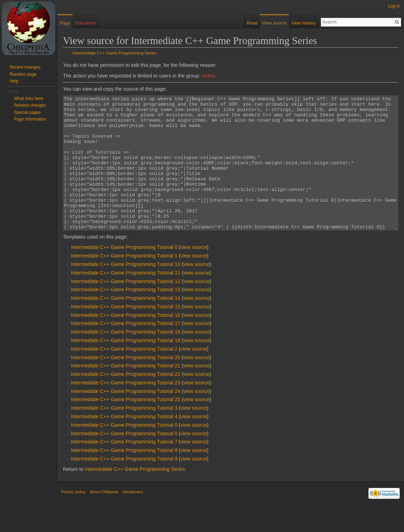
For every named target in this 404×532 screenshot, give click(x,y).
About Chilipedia (104, 518)
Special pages (27, 112)
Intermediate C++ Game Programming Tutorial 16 (125, 342)
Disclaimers (133, 518)
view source (194, 274)
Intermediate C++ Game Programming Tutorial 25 (125, 426)
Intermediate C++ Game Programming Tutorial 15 (125, 333)
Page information (30, 119)
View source (274, 23)
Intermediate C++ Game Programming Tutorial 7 (124, 468)
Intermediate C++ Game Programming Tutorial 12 (125, 308)
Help (14, 81)
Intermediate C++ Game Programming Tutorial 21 (125, 392)
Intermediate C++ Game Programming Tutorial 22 (125, 401)
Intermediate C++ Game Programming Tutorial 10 (125, 291)
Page (65, 23)
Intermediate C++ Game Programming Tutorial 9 (124, 485)
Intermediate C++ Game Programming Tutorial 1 (124, 282)
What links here (29, 99)
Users (208, 76)
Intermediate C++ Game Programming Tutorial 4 (124, 443)
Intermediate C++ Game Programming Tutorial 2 (124, 376)
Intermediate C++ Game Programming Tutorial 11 (125, 299)
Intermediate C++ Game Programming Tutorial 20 (125, 384)
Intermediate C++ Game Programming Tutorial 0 (124, 274)
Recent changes (25, 67)
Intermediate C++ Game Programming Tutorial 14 (125, 325)
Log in (394, 6)
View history (304, 23)
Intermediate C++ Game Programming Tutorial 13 (125, 316)
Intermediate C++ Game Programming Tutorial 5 (124, 452)
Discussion (86, 23)
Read (252, 23)
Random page (23, 74)
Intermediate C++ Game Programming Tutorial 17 (125, 350)
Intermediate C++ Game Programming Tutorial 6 (124, 460)
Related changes (30, 105)
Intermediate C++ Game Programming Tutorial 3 (124, 435)
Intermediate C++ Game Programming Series (115, 53)
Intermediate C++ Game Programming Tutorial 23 (125, 409)
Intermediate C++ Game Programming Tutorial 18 (125, 358)
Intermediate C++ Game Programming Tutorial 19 (125, 367)
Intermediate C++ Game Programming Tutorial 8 (124, 477)
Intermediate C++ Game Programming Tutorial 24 (125, 418)
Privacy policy (73, 518)
